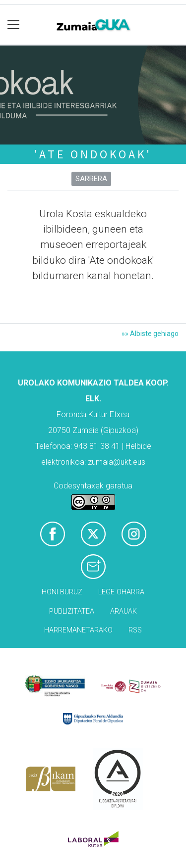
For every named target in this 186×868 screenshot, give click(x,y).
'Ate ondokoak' (93, 154)
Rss (135, 630)
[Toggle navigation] (14, 25)
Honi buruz (62, 592)
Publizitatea (72, 611)
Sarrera (91, 179)
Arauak (124, 611)
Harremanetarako (78, 630)
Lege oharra (121, 592)
